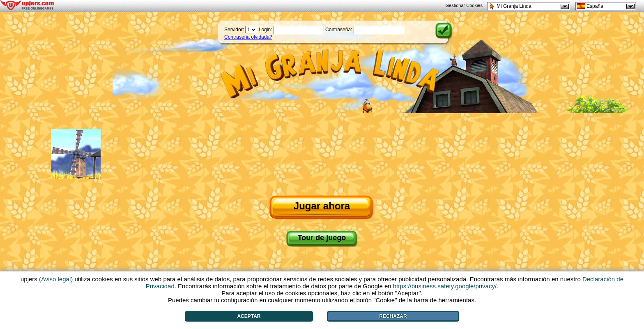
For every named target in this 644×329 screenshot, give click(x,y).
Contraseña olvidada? (248, 37)
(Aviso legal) (56, 279)
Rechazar (393, 316)
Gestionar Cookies (464, 5)
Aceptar (249, 316)
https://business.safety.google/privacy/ (445, 286)
